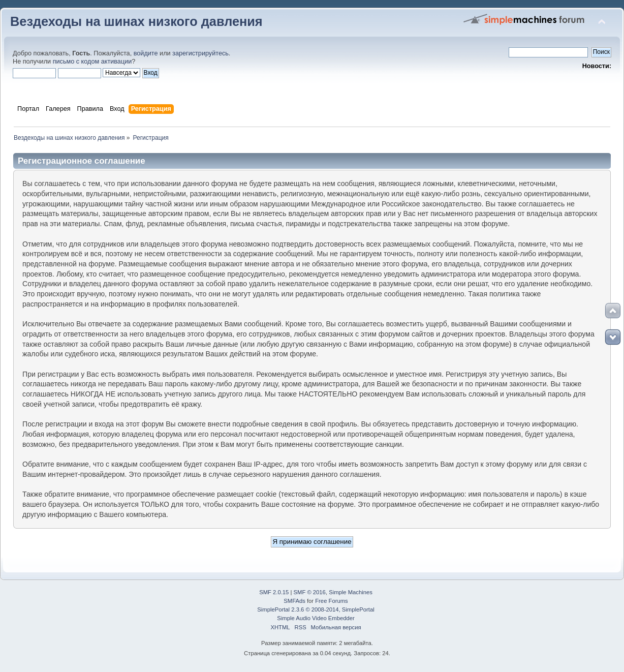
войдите (146, 53)
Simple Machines (351, 592)
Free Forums (331, 601)
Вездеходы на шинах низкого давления (136, 21)
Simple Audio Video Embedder (316, 618)
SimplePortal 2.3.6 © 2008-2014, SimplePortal (316, 609)
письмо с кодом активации (92, 62)
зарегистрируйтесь (200, 53)
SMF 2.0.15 (274, 592)
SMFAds (294, 601)
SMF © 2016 (310, 592)
